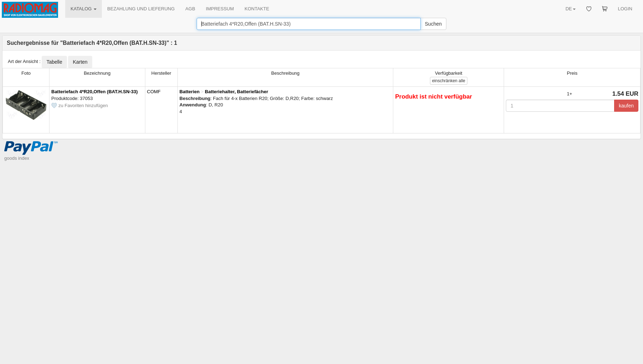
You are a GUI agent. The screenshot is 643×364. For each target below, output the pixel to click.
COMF (154, 92)
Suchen (433, 24)
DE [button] (570, 9)
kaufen (626, 106)
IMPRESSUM (220, 9)
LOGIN (625, 9)
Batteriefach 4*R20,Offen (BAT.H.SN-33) (94, 92)
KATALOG (84, 9)
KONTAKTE (257, 9)
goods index (17, 158)
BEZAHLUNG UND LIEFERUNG (141, 9)
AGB (190, 9)
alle (449, 81)
